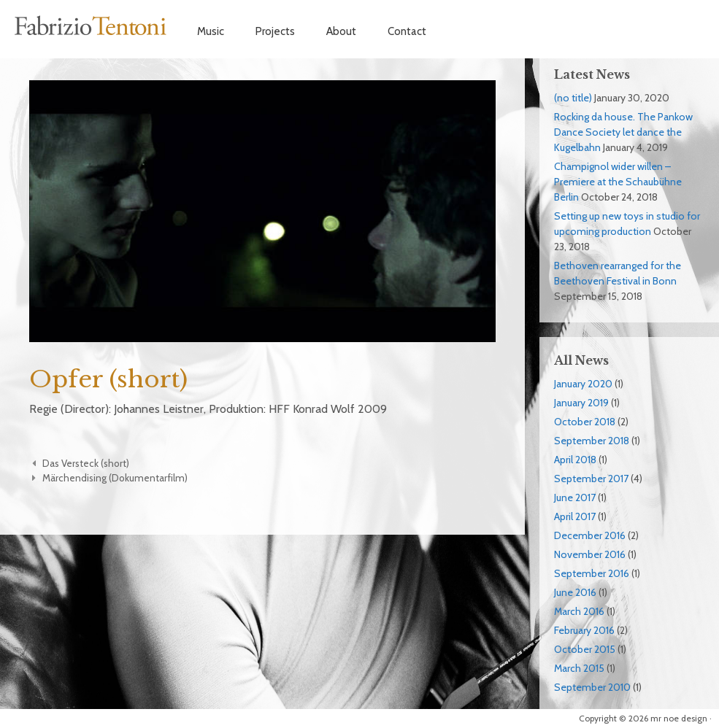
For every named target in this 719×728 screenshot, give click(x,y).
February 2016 (584, 630)
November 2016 (590, 554)
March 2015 (579, 668)
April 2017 (575, 516)
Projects (275, 31)
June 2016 (575, 592)
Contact (407, 31)
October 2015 (585, 649)
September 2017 (591, 479)
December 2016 (590, 535)
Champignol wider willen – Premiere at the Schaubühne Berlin (618, 182)
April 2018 (575, 460)
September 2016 (592, 573)
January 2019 (581, 403)
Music (211, 31)
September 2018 (592, 441)
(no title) (573, 98)
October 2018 (585, 422)
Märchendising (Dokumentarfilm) (115, 478)
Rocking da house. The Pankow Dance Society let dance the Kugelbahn (623, 132)
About (341, 31)
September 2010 (592, 687)
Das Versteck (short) (86, 463)
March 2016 (579, 611)
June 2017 (575, 497)
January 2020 (583, 384)
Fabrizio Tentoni (91, 26)
